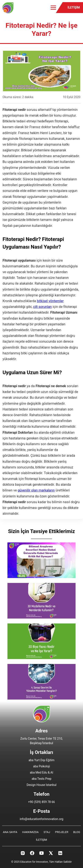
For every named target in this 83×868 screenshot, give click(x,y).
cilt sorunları (43, 307)
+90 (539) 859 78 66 (41, 802)
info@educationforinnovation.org (42, 819)
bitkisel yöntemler (50, 301)
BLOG (77, 832)
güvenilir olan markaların (36, 490)
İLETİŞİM (74, 7)
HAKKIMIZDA (30, 832)
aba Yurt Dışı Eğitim (41, 760)
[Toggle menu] (53, 8)
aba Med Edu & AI (41, 772)
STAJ (47, 832)
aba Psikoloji (41, 766)
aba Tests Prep (42, 779)
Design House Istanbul (41, 785)
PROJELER (62, 832)
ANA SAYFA (10, 832)
